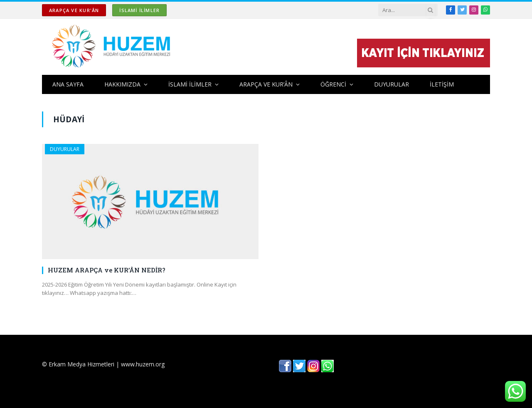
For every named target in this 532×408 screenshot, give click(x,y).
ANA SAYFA (68, 84)
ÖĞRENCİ (333, 84)
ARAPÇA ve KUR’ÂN (266, 84)
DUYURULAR (392, 84)
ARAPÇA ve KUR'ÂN (74, 10)
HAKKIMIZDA (122, 84)
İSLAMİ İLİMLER (139, 10)
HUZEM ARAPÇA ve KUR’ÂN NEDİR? (107, 270)
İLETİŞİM (442, 84)
